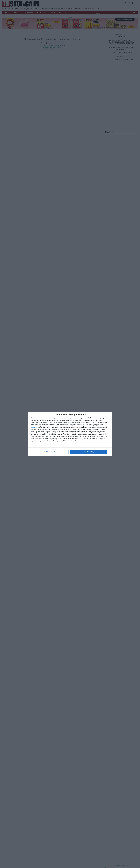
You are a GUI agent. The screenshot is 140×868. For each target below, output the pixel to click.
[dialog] (70, 434)
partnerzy (34, 427)
